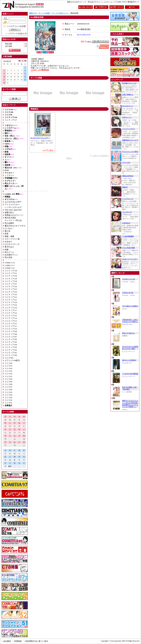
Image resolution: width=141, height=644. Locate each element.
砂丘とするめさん (129, 333)
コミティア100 (11, 355)
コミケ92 (8, 374)
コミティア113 (11, 321)
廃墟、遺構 (9, 236)
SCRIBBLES (126, 223)
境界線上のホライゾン (14, 215)
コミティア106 (11, 339)
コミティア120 (11, 302)
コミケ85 (8, 392)
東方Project (9, 247)
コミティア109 (11, 331)
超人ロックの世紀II (129, 360)
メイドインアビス (129, 129)
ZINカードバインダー (130, 259)
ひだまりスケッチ (12, 244)
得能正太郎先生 (128, 176)
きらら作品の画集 (129, 248)
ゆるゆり (8, 242)
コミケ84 (8, 395)
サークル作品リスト (60, 13)
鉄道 (7, 234)
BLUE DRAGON (84, 35)
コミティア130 (11, 276)
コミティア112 (11, 324)
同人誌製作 (9, 223)
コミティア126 (11, 286)
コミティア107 (11, 337)
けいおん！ (9, 228)
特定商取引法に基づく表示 (37, 641)
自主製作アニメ (11, 255)
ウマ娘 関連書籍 (128, 236)
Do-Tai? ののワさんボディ (40, 138)
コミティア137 (11, 120)
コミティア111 (11, 326)
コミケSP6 (9, 358)
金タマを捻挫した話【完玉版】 (129, 388)
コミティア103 (11, 347)
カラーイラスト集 (12, 239)
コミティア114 (11, 318)
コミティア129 (11, 279)
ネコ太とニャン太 (129, 279)
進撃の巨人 (9, 213)
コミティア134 (11, 271)
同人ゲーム (9, 252)
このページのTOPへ (101, 156)
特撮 (7, 250)
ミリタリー (9, 175)
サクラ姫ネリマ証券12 (130, 306)
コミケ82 (8, 400)
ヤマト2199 (126, 163)
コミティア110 (11, 329)
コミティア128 (11, 281)
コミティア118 (11, 308)
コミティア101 (11, 353)
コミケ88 (8, 384)
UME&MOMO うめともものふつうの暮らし (130, 321)
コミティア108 (11, 334)
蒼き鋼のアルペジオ (129, 83)
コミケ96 (8, 363)
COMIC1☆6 (10, 268)
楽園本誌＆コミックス (130, 140)
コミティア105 (11, 342)
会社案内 (7, 641)
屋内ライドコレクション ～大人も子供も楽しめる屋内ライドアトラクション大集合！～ (130, 404)
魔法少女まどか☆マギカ (15, 226)
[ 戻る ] (69, 158)
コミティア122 (11, 297)
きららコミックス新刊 (130, 152)
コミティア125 (11, 289)
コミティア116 (11, 313)
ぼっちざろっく (128, 106)
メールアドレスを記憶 (16, 26)
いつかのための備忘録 (130, 374)
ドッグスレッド (128, 199)
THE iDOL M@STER (13, 210)
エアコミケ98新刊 (12, 360)
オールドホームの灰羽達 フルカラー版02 (130, 348)
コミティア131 (11, 273)
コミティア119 (11, 305)
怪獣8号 (125, 187)
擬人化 (7, 231)
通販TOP (33, 13)
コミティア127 (11, 284)
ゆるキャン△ (127, 117)
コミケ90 (8, 379)
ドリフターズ (127, 212)
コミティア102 (11, 350)
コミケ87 (8, 387)
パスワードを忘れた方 (17, 33)
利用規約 (18, 641)
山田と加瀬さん (128, 95)
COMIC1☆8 (10, 263)
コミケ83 (8, 397)
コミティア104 (11, 345)
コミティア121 (11, 300)
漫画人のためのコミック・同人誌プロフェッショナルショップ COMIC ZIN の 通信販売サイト (103, 2)
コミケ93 (8, 371)
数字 (10, 466)
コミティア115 (11, 316)
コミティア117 (11, 310)
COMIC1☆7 (10, 265)
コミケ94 (8, 368)
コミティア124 (11, 292)
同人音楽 (8, 257)
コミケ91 (8, 376)
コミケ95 (8, 366)
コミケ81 (8, 403)
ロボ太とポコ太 (128, 293)
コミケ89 (8, 382)
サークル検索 (44, 13)
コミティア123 (11, 294)
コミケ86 (8, 389)
